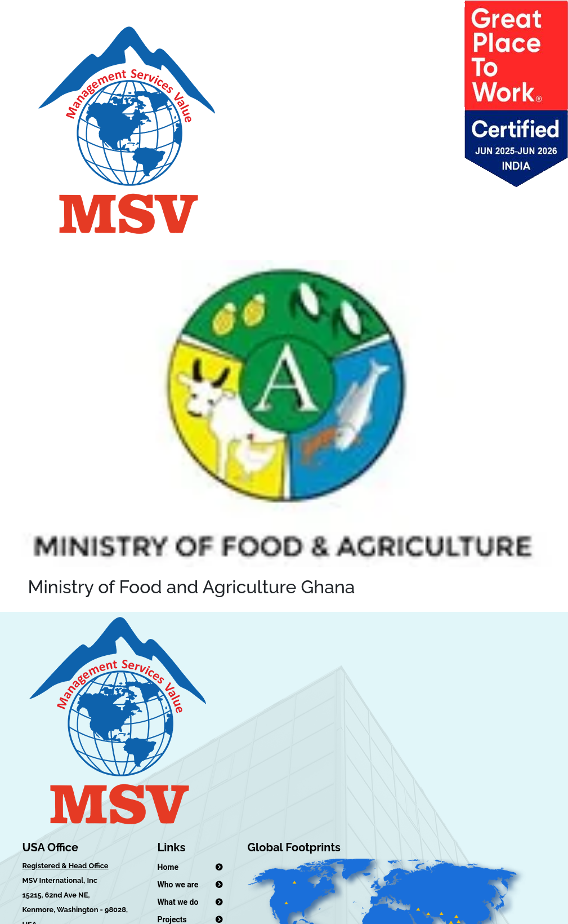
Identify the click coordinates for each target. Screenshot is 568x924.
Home (168, 867)
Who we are (178, 885)
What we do (178, 902)
